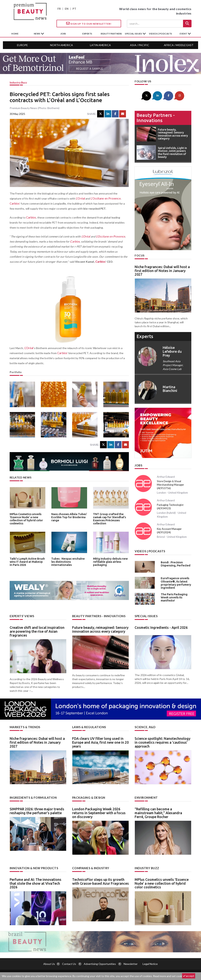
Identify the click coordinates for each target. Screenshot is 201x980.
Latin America (100, 45)
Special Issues (145, 615)
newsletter (131, 962)
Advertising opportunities (100, 962)
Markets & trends (24, 726)
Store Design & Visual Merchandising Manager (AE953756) (170, 484)
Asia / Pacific (140, 45)
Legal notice (150, 962)
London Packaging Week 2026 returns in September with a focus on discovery (99, 811)
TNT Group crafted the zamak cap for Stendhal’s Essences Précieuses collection (108, 518)
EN (67, 9)
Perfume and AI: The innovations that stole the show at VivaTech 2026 (35, 881)
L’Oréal (80, 198)
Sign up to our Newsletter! (89, 23)
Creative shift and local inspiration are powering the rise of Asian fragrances (37, 630)
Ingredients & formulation (32, 796)
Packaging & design (88, 796)
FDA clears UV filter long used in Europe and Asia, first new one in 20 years (100, 741)
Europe (22, 45)
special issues (134, 34)
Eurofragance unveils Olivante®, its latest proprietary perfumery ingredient (174, 581)
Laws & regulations (88, 726)
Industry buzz (18, 82)
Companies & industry (90, 866)
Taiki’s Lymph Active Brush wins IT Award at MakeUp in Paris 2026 (27, 561)
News (37, 34)
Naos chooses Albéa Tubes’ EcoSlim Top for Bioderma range (68, 517)
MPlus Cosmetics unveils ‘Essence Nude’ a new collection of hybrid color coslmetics (25, 518)
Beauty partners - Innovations (156, 117)
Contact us (69, 962)
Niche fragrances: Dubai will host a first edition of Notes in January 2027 (162, 270)
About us (49, 962)
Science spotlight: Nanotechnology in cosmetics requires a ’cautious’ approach (163, 741)
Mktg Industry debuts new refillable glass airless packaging (109, 561)
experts (87, 34)
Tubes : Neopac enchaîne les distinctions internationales (69, 560)
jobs (63, 34)
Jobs (138, 465)
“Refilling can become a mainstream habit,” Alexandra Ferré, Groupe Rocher (158, 811)
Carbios (14, 203)
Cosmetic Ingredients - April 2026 (161, 626)
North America (62, 45)
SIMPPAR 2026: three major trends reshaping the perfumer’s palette (37, 809)
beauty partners (111, 34)
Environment (146, 796)
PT (74, 9)
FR (59, 9)
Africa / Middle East (179, 45)
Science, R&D (145, 726)
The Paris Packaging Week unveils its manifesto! (173, 596)
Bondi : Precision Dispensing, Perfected (174, 563)
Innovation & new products (33, 866)
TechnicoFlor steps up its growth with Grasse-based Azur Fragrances (100, 879)
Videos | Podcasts (161, 34)
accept (189, 976)
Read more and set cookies (169, 976)
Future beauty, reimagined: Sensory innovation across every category (100, 628)
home (15, 34)
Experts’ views (21, 615)
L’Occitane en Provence (104, 198)
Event (184, 34)
